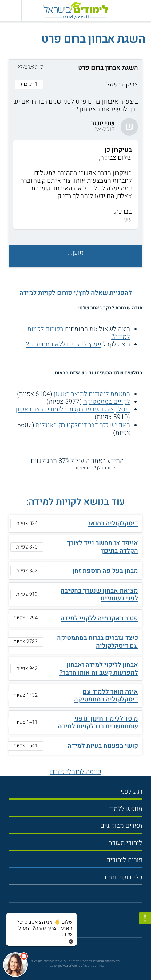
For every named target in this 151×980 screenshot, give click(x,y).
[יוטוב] (82, 922)
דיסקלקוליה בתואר (113, 523)
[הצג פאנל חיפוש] (11, 11)
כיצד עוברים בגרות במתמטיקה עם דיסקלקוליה (97, 642)
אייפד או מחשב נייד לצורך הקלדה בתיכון (103, 547)
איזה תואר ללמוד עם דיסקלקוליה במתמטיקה (106, 696)
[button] (75, 76)
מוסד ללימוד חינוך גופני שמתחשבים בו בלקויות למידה (98, 722)
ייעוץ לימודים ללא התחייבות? (64, 344)
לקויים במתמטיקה (107, 402)
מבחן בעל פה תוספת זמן (105, 571)
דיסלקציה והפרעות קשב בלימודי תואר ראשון (73, 409)
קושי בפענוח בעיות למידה (103, 746)
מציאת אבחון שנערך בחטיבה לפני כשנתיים (99, 594)
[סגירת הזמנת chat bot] (71, 941)
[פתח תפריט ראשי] (140, 11)
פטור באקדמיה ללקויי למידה (99, 618)
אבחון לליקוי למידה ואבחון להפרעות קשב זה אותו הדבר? (99, 669)
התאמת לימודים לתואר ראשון (92, 394)
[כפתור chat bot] (15, 965)
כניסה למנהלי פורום (76, 772)
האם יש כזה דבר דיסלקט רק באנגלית (83, 425)
